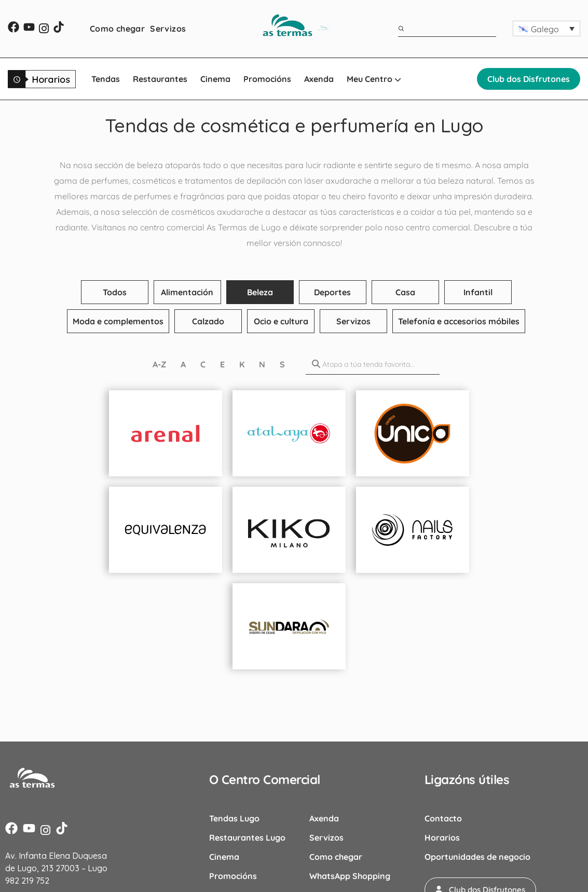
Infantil (478, 292)
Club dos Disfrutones (529, 79)
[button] (546, 29)
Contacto (443, 818)
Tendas (106, 79)
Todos (115, 292)
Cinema (215, 79)
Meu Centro (374, 79)
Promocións (267, 79)
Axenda (319, 79)
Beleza (260, 292)
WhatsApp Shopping (350, 876)
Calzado (208, 321)
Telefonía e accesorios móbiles (459, 321)
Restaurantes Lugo (247, 838)
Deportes (332, 292)
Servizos (168, 29)
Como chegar (117, 29)
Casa (405, 292)
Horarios (442, 838)
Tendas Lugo (234, 818)
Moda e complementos (118, 321)
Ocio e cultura (281, 321)
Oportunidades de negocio (477, 857)
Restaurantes (160, 79)
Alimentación (187, 292)
